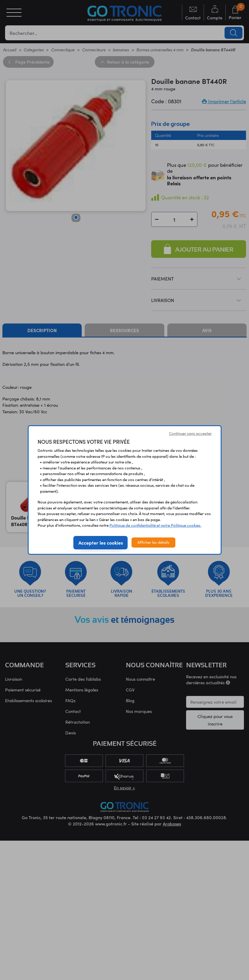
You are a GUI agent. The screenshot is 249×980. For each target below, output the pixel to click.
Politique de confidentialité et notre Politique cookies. (155, 525)
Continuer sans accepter (190, 433)
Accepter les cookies (101, 543)
